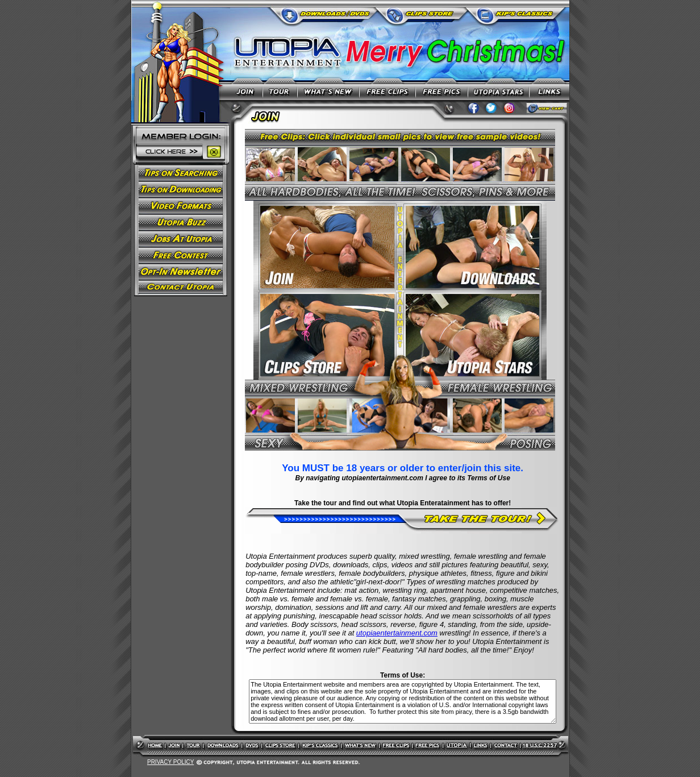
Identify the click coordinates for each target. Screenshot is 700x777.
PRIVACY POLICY (170, 762)
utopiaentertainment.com (397, 633)
